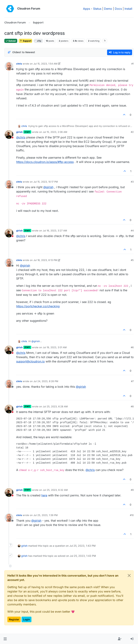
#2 (132, 132)
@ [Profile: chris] (21, 137)
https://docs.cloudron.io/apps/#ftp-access (45, 162)
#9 (132, 490)
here (44, 495)
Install (128, 9)
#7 (132, 381)
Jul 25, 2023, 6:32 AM (55, 490)
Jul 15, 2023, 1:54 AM (45, 64)
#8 (132, 406)
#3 (132, 182)
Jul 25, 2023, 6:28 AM (55, 406)
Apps (87, 9)
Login (27, 619)
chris (19, 64)
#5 (132, 260)
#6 (132, 347)
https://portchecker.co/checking (38, 306)
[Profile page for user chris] (9, 66)
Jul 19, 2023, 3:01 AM (55, 347)
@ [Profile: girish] (48, 187)
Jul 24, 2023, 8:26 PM (46, 381)
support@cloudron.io (30, 361)
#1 (133, 64)
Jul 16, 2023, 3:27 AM (55, 231)
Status (97, 9)
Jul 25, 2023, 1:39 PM (46, 515)
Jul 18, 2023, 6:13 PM (45, 260)
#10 (132, 515)
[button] (5, 639)
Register (14, 619)
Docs (118, 9)
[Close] (129, 576)
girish (19, 132)
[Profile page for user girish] (9, 134)
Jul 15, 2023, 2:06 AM (55, 132)
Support (25, 41)
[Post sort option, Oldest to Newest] (21, 52)
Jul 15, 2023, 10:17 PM (46, 182)
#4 (132, 231)
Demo (108, 9)
